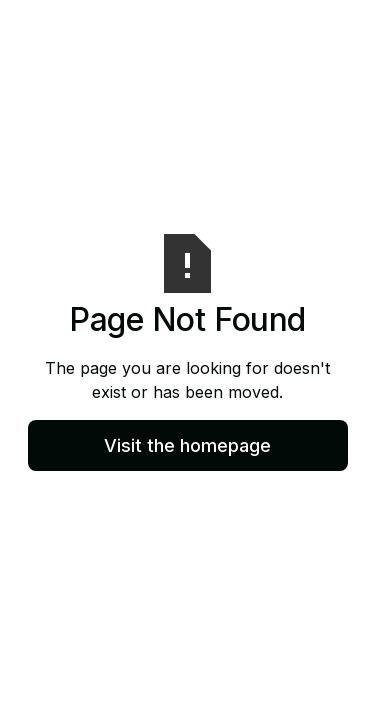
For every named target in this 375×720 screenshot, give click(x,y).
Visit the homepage (187, 445)
